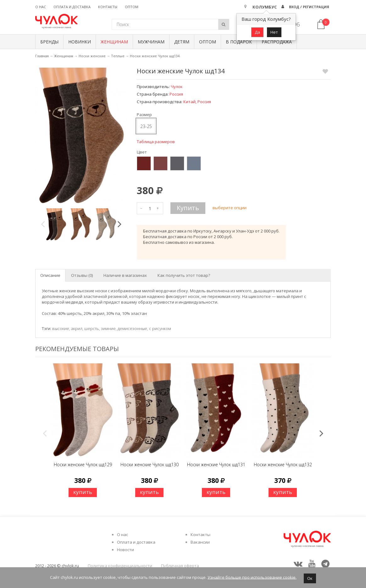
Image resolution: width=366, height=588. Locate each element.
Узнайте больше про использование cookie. (252, 577)
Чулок (177, 87)
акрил (77, 328)
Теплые (118, 56)
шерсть (92, 328)
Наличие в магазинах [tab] (125, 275)
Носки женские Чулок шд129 (83, 465)
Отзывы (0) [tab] (82, 275)
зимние (108, 328)
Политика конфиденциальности (120, 566)
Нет (274, 32)
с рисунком (160, 328)
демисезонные (132, 328)
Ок (310, 578)
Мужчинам (151, 42)
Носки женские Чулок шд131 (216, 465)
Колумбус (265, 7)
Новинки (80, 42)
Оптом (132, 7)
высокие (61, 328)
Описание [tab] (50, 275)
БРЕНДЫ (49, 42)
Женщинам (114, 42)
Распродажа (277, 42)
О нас (41, 7)
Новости (125, 550)
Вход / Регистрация (309, 7)
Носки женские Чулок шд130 (150, 465)
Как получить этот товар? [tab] (184, 275)
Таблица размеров (156, 142)
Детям (182, 42)
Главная (42, 56)
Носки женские (92, 56)
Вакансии (200, 542)
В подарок (239, 42)
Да (257, 32)
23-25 (146, 126)
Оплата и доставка (72, 7)
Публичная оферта (180, 566)
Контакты (108, 7)
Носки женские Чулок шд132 (283, 465)
